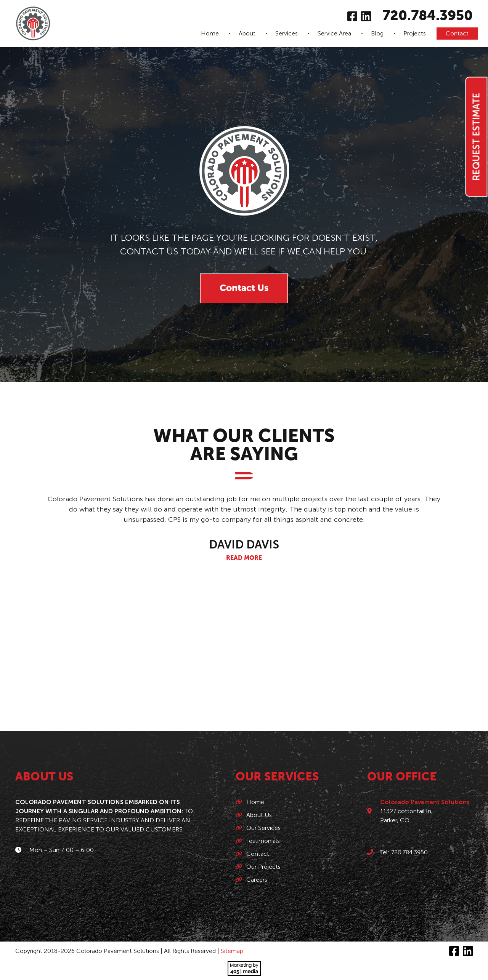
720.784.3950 (428, 16)
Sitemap (232, 951)
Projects (415, 33)
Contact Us (244, 288)
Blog (377, 33)
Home (210, 33)
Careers (257, 880)
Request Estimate (476, 137)
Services (287, 33)
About (247, 33)
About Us (259, 815)
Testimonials (263, 841)
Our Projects (263, 867)
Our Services (263, 828)
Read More (244, 558)
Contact (457, 33)
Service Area (334, 33)
